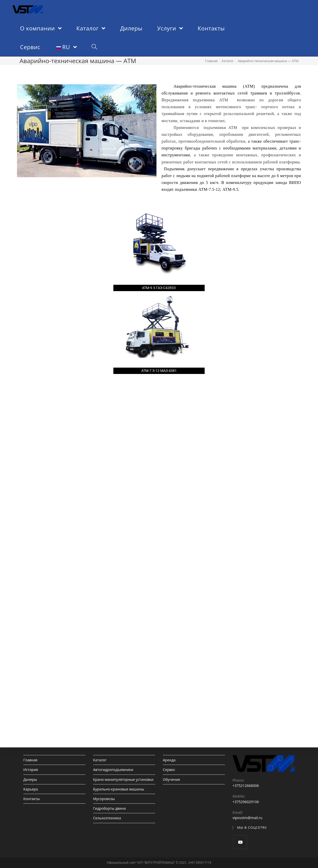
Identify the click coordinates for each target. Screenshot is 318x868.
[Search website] (94, 47)
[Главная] (211, 61)
